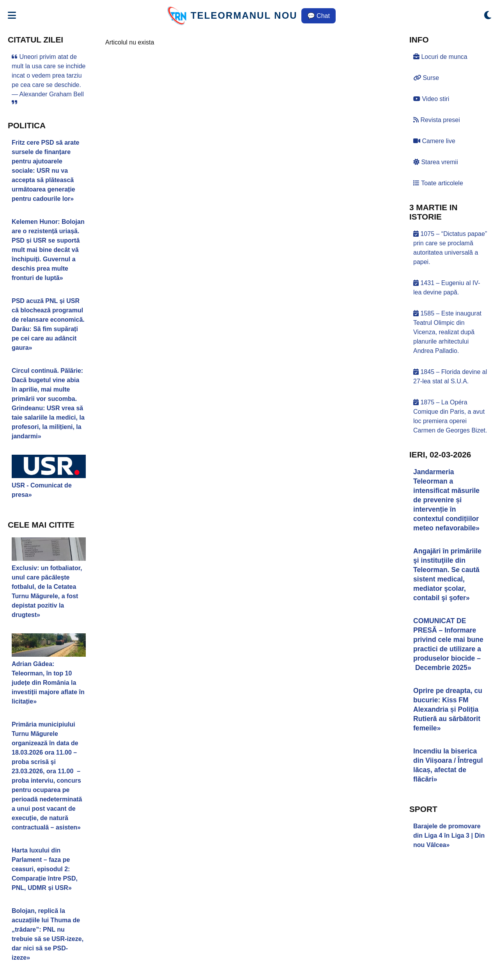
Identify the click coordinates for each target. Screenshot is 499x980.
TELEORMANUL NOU (244, 15)
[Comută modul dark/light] (488, 16)
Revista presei (437, 120)
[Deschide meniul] (12, 16)
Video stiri (431, 99)
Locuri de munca (440, 57)
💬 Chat (319, 16)
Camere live (434, 141)
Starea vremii (436, 162)
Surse (426, 78)
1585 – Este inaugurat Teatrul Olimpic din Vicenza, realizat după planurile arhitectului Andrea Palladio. (447, 332)
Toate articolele (438, 183)
